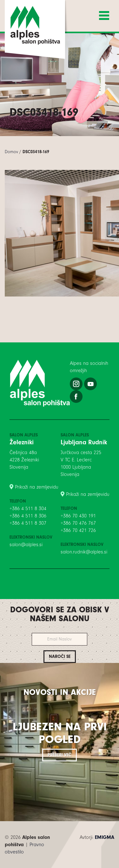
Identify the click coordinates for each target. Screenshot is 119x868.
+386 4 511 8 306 (28, 516)
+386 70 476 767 (78, 523)
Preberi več (60, 755)
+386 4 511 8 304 (28, 509)
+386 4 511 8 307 (28, 523)
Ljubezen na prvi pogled (60, 733)
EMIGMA (105, 837)
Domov (11, 152)
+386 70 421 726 (78, 530)
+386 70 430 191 (78, 516)
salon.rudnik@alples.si (84, 552)
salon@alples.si (26, 545)
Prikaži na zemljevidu (37, 487)
